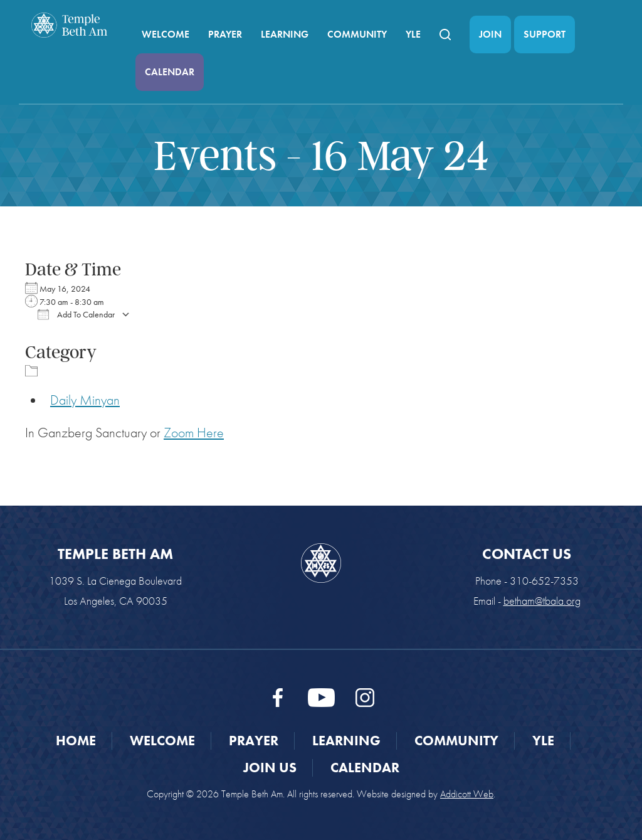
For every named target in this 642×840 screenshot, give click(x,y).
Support (545, 34)
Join (490, 34)
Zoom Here (194, 433)
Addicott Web (467, 794)
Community (357, 34)
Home (76, 741)
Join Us (270, 768)
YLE (413, 34)
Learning (285, 34)
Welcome (166, 34)
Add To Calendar (76, 314)
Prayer (225, 34)
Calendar (170, 72)
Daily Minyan (85, 400)
